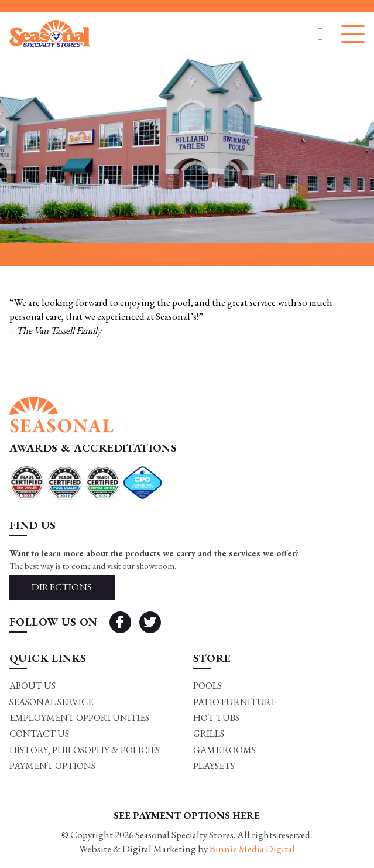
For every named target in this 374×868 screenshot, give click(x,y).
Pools (207, 686)
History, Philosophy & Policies (85, 750)
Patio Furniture (235, 702)
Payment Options (52, 766)
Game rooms (224, 750)
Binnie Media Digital (252, 849)
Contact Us (39, 734)
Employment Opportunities (79, 718)
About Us (32, 686)
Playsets (214, 766)
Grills (209, 734)
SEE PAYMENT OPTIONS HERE (187, 815)
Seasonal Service (51, 702)
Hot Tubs (216, 718)
